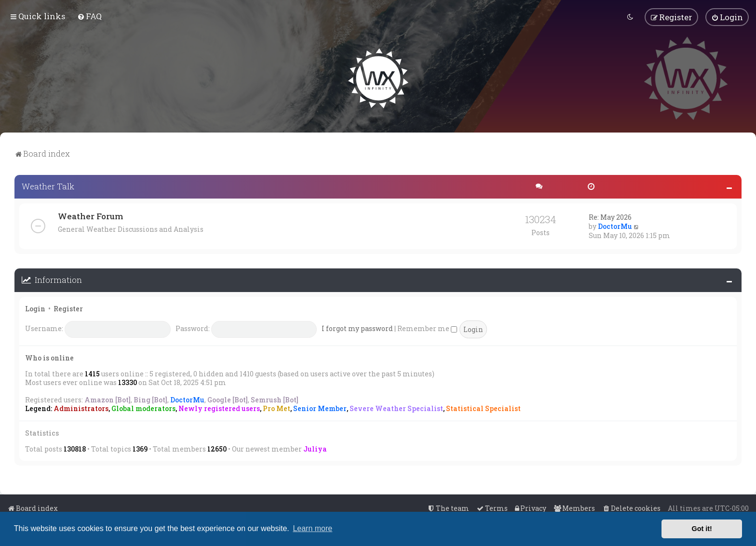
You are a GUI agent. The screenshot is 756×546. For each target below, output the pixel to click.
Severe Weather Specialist (396, 408)
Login (35, 308)
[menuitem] (89, 16)
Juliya (315, 448)
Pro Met (277, 408)
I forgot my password (357, 328)
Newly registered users (219, 408)
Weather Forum (90, 216)
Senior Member (320, 408)
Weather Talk (48, 186)
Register (68, 308)
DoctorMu (615, 226)
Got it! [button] (702, 529)
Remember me (427, 328)
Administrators (81, 408)
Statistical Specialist (483, 408)
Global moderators (143, 408)
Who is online (49, 357)
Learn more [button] (312, 528)
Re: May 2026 (610, 217)
